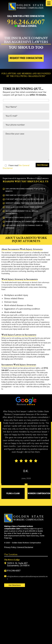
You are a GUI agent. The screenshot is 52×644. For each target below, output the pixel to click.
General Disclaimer (25, 547)
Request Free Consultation (26, 58)
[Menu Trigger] (49, 3)
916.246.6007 (26, 22)
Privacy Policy (10, 547)
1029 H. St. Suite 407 (17, 563)
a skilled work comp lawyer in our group (33, 315)
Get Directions (15, 585)
